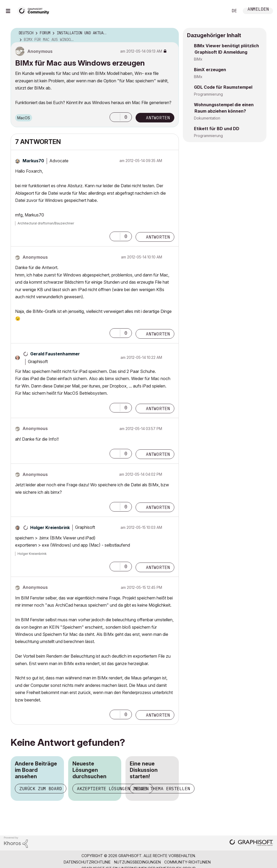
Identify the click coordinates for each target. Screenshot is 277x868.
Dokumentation (207, 118)
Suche (218, 11)
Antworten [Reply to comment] (158, 237)
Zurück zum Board (41, 789)
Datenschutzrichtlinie (87, 862)
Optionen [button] (171, 33)
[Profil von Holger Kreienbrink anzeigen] (50, 527)
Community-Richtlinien (187, 862)
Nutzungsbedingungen (137, 862)
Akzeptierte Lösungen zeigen (113, 789)
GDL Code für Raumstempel (223, 87)
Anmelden (258, 10)
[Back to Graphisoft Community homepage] (35, 10)
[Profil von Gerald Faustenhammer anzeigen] (55, 354)
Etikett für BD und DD (217, 129)
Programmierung (208, 94)
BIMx (198, 59)
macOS (24, 118)
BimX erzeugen (210, 70)
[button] (115, 117)
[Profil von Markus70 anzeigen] (33, 161)
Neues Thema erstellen (162, 789)
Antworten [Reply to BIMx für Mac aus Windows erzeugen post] (158, 118)
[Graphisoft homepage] (251, 843)
